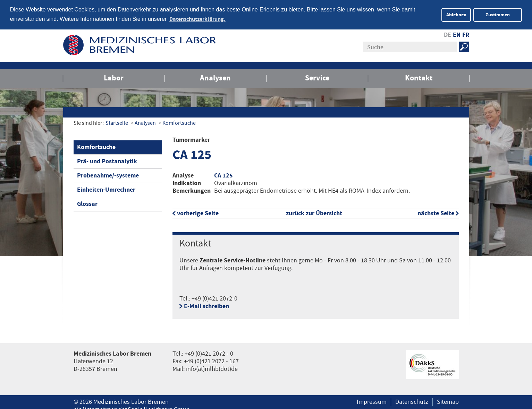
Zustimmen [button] (498, 15)
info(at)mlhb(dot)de (212, 369)
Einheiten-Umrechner (106, 189)
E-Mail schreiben (206, 306)
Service (317, 77)
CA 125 (223, 175)
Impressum (372, 402)
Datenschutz (412, 402)
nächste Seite (436, 213)
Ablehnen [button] (456, 15)
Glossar (87, 203)
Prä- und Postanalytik (107, 161)
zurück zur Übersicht (314, 213)
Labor (114, 77)
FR (466, 34)
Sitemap (448, 402)
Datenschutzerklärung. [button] (197, 19)
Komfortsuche (179, 123)
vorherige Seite (198, 213)
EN (457, 34)
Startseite (117, 123)
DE (447, 34)
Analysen (215, 77)
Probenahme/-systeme (108, 175)
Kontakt (419, 77)
